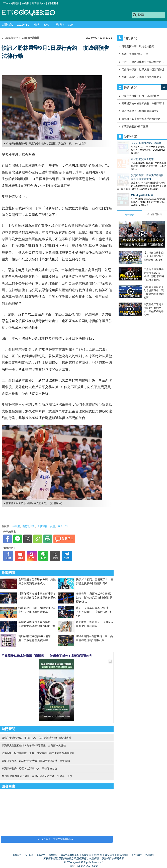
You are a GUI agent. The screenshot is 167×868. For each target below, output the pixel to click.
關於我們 (41, 855)
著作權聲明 (137, 855)
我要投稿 (17, 855)
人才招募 (29, 855)
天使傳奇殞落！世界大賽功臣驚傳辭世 (143, 69)
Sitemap (98, 855)
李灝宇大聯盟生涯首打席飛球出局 (140, 96)
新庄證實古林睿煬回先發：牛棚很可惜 (143, 103)
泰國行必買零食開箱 (128, 156)
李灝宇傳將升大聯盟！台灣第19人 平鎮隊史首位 (29, 768)
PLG (60, 526)
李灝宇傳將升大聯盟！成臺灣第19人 (142, 77)
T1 (66, 526)
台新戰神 (42, 526)
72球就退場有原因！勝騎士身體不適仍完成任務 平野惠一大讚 (37, 776)
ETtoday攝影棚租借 (128, 188)
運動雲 (31, 13)
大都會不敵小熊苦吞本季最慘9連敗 (141, 119)
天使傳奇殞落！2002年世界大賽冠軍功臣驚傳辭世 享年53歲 (36, 761)
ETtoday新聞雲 (11, 3)
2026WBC (23, 25)
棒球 (36, 25)
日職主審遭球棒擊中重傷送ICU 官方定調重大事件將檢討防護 (36, 738)
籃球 (46, 25)
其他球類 (58, 25)
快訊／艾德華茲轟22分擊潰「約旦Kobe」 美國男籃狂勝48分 (94, 612)
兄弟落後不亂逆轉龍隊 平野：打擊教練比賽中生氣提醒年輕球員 (38, 753)
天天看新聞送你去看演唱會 (132, 143)
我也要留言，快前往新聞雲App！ (57, 839)
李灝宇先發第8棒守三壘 (135, 54)
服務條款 (110, 855)
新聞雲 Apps (38, 3)
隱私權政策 (123, 855)
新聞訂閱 (53, 3)
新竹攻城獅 (29, 526)
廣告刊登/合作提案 (70, 855)
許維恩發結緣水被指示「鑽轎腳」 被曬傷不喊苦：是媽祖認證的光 (47, 656)
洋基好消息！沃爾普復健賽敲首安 (140, 111)
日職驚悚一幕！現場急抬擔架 (138, 46)
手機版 (25, 3)
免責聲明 (150, 855)
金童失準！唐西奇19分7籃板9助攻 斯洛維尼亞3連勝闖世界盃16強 (94, 598)
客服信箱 (86, 855)
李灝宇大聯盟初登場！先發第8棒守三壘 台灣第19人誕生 (34, 745)
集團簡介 (53, 855)
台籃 (52, 526)
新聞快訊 (8, 25)
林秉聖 (16, 526)
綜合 (71, 25)
